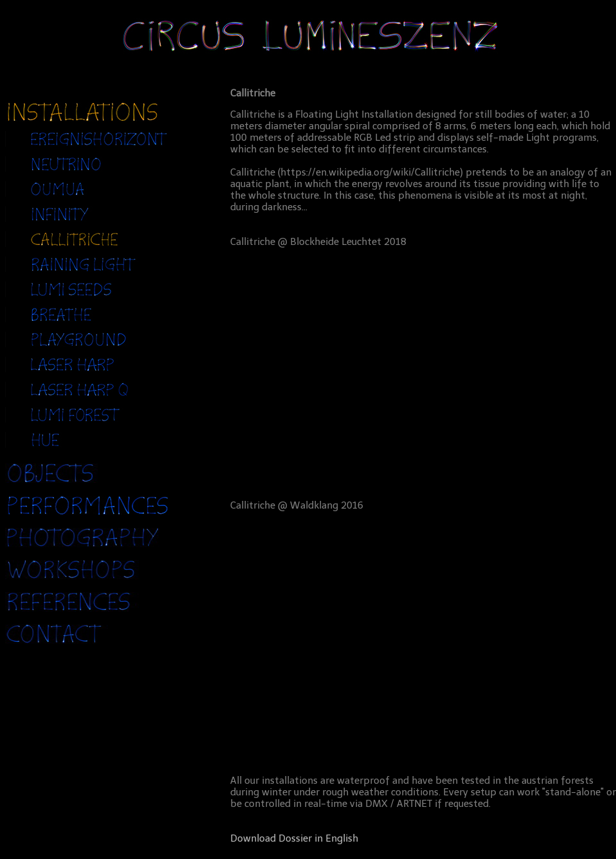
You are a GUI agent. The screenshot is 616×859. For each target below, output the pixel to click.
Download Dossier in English (294, 838)
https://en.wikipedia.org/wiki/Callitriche (370, 172)
